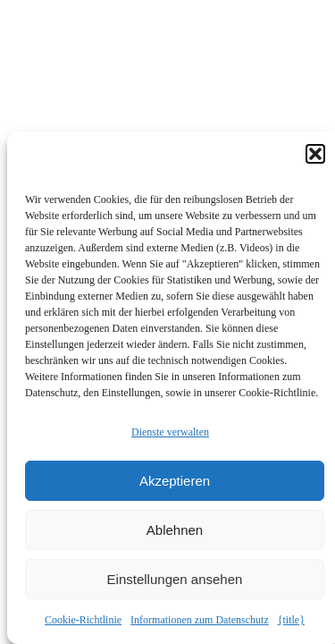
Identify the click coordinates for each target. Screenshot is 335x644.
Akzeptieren (175, 481)
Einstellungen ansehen (175, 579)
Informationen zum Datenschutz (200, 620)
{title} (291, 620)
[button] (315, 154)
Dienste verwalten (170, 432)
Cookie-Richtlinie (83, 620)
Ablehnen (175, 530)
